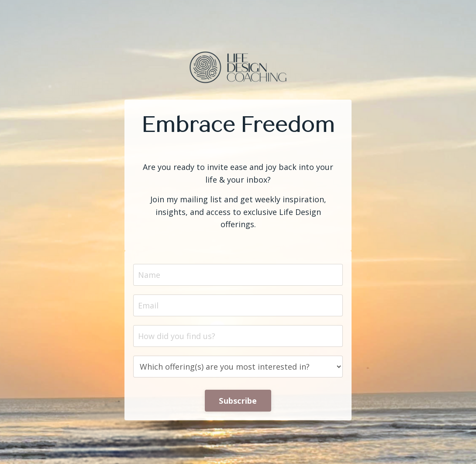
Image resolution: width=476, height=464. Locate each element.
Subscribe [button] (238, 401)
